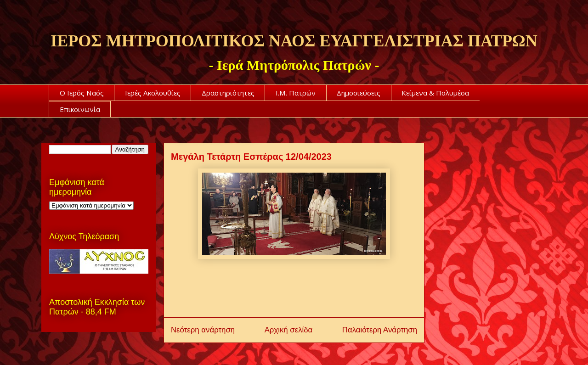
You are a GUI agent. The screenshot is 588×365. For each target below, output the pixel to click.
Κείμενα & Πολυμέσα (435, 93)
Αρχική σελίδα (289, 330)
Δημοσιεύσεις (359, 93)
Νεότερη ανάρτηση (203, 330)
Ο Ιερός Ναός (82, 93)
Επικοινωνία (80, 109)
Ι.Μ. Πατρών (296, 93)
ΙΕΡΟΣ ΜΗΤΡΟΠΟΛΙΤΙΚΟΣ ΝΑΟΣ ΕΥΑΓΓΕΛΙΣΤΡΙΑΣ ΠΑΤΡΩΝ (294, 41)
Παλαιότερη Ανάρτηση (380, 330)
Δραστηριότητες (228, 93)
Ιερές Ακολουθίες (153, 93)
